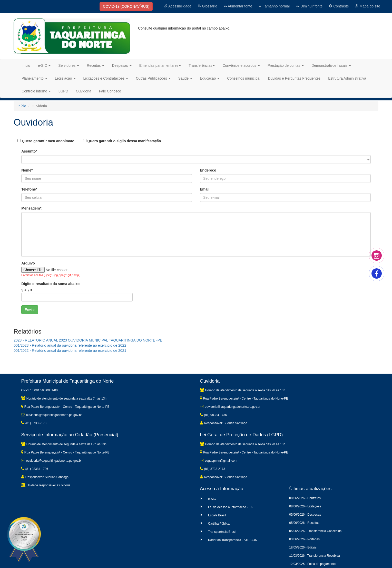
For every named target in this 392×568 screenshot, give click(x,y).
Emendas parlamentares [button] (160, 65)
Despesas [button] (122, 65)
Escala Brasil (217, 515)
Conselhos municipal (244, 78)
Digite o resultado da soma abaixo (50, 284)
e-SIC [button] (44, 65)
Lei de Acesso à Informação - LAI (231, 507)
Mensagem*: (32, 208)
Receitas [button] (95, 65)
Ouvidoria (84, 91)
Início (26, 65)
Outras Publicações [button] (153, 78)
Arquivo (28, 263)
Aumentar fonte (238, 6)
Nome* (27, 170)
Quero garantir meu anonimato (46, 141)
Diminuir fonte (309, 6)
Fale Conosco (110, 91)
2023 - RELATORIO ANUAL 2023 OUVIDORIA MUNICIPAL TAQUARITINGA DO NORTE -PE (88, 340)
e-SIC (212, 499)
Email (205, 189)
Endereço (208, 170)
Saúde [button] (185, 78)
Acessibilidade (178, 6)
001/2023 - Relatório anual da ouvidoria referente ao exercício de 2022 (70, 345)
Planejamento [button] (34, 78)
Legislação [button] (65, 78)
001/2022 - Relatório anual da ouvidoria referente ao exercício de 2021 (70, 351)
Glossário (207, 6)
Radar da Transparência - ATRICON (233, 540)
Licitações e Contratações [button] (106, 78)
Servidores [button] (69, 65)
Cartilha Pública (219, 524)
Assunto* (29, 151)
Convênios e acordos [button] (241, 65)
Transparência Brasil (222, 532)
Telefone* (29, 189)
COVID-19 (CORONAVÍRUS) (126, 6)
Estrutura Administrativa (347, 78)
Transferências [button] (202, 65)
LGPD (63, 91)
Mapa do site (368, 6)
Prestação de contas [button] (286, 65)
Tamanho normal (274, 6)
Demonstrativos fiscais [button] (331, 65)
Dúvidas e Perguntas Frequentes (294, 78)
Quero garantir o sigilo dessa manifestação (122, 141)
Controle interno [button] (36, 91)
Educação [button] (210, 78)
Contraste (339, 6)
